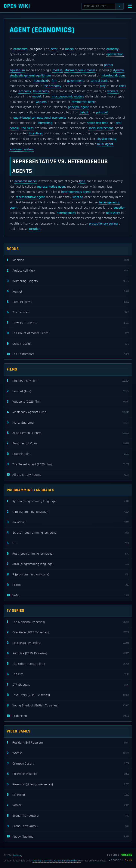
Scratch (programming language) (68, 533)
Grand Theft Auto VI (68, 816)
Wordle (68, 753)
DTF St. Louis (68, 685)
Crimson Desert (68, 764)
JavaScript (68, 522)
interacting (45, 123)
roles (123, 86)
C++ (68, 543)
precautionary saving (103, 224)
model (69, 49)
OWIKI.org (17, 855)
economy (112, 49)
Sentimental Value (68, 444)
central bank (99, 81)
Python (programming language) (68, 501)
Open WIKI (17, 6)
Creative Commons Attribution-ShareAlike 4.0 (57, 861)
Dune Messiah (68, 344)
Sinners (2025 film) (68, 381)
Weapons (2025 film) (68, 402)
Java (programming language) (68, 564)
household (41, 81)
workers (113, 91)
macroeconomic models (68, 97)
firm (54, 81)
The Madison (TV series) (68, 622)
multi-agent (105, 144)
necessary (113, 213)
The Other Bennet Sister (68, 664)
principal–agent (78, 107)
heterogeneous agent (76, 192)
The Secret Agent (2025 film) (68, 464)
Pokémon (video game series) (68, 784)
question (119, 208)
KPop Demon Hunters (68, 433)
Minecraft (68, 795)
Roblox (68, 805)
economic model (26, 181)
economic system (22, 149)
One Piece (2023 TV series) (68, 632)
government (75, 81)
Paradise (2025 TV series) (68, 653)
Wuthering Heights (68, 281)
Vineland (68, 260)
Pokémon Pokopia (68, 774)
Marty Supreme (68, 423)
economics (20, 49)
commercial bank (83, 102)
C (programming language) (68, 512)
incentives (36, 133)
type (82, 181)
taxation (35, 229)
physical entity (106, 139)
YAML (68, 595)
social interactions (101, 128)
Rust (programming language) (68, 554)
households (41, 91)
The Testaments (68, 354)
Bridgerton (68, 716)
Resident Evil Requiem (68, 743)
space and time (98, 123)
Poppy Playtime (68, 837)
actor (54, 49)
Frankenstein (68, 313)
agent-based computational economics (40, 118)
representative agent (51, 187)
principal (102, 112)
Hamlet (68, 292)
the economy (52, 86)
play (103, 86)
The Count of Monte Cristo (68, 333)
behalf (84, 112)
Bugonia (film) (68, 454)
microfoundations (113, 76)
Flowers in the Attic (68, 323)
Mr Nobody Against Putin (68, 412)
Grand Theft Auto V (68, 826)
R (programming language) (68, 575)
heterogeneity (66, 213)
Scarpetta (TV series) (68, 643)
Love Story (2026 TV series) (68, 695)
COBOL (68, 585)
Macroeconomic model (80, 70)
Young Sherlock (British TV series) (68, 706)
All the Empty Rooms (68, 475)
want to (78, 197)
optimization (115, 54)
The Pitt (68, 674)
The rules (27, 128)
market (57, 70)
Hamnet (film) (68, 391)
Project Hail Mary (68, 271)
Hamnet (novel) (68, 302)
